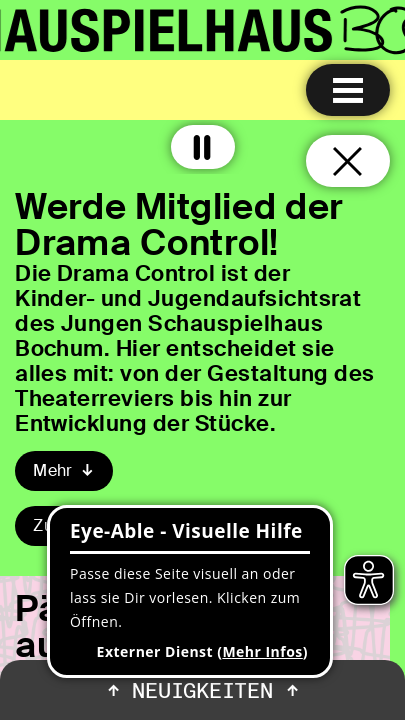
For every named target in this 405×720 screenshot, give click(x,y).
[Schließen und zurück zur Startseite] (348, 161)
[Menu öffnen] (348, 90)
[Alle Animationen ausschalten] (203, 147)
